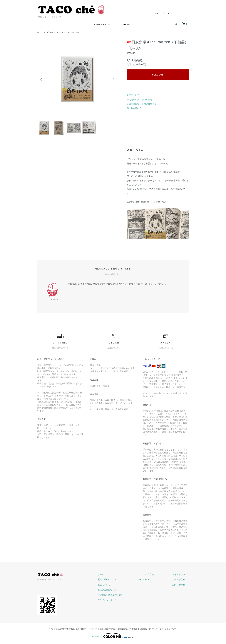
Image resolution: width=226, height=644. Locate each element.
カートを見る (180, 581)
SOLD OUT (158, 75)
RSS (148, 581)
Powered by (113, 637)
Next (113, 79)
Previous (42, 79)
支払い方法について (116, 591)
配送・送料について (116, 581)
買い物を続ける (134, 108)
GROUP (126, 25)
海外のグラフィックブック (58, 32)
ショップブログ (153, 576)
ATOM (154, 581)
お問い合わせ (180, 586)
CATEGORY (100, 25)
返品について (133, 95)
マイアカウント (162, 13)
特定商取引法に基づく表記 (139, 100)
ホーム (40, 32)
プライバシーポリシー (117, 601)
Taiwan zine (78, 32)
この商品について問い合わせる (142, 104)
